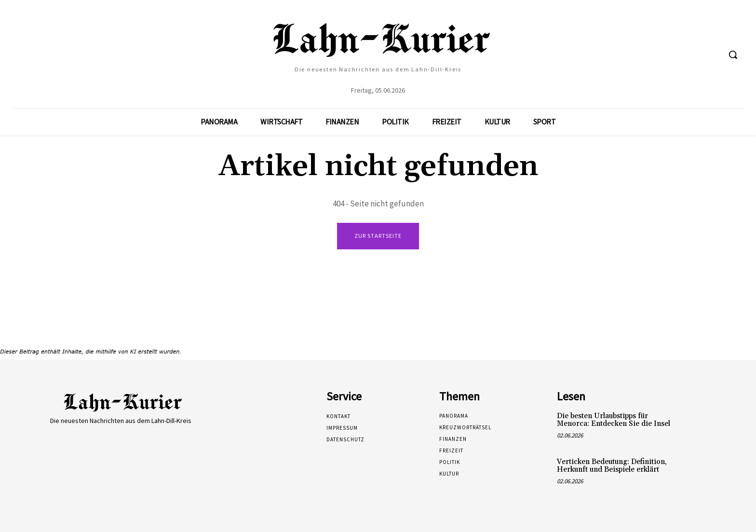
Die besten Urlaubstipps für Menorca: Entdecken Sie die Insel (614, 420)
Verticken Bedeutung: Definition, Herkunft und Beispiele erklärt (612, 466)
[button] (733, 55)
